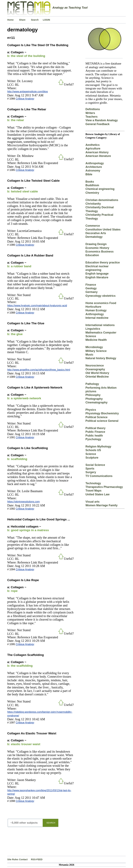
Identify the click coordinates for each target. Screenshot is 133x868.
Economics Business (99, 252)
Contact (23, 859)
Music (89, 355)
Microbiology (94, 347)
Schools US (93, 450)
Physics (91, 410)
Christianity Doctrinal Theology (100, 209)
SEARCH (51, 823)
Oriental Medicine (97, 377)
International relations (100, 325)
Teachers (91, 117)
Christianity (93, 204)
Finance (91, 285)
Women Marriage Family (101, 505)
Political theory (95, 428)
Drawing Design (96, 244)
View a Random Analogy (101, 120)
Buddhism (92, 185)
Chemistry (92, 193)
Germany (91, 292)
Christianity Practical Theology (99, 217)
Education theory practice (103, 262)
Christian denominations (102, 200)
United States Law (97, 494)
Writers (90, 113)
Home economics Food (101, 303)
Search (35, 20)
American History (97, 152)
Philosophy (93, 395)
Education (92, 255)
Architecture (94, 167)
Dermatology (94, 237)
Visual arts (92, 502)
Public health (94, 436)
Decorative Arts (96, 233)
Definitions (93, 109)
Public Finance (95, 432)
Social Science (95, 465)
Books (90, 182)
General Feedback (97, 124)
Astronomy (93, 171)
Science (91, 454)
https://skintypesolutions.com (24, 502)
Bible (89, 174)
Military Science (96, 351)
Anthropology (95, 163)
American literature (98, 156)
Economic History (97, 248)
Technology (93, 483)
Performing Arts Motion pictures (101, 390)
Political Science (96, 417)
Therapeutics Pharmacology (104, 487)
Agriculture (93, 149)
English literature (97, 277)
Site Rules (13, 859)
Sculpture (92, 458)
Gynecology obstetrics (100, 296)
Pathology (92, 384)
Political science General (102, 421)
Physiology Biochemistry (102, 413)
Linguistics (93, 329)
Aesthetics (92, 145)
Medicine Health (96, 340)
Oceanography (95, 369)
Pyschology (93, 439)
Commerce (93, 226)
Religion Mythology (98, 447)
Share (22, 20)
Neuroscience (95, 366)
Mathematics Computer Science (101, 334)
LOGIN (47, 20)
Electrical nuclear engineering (97, 268)
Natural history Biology (101, 358)
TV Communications (99, 476)
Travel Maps (93, 491)
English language (97, 274)
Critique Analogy (25, 99)
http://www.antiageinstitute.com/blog (28, 92)
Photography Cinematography (96, 401)
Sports (90, 469)
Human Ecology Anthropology (96, 312)
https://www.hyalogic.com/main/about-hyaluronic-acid (37, 306)
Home (10, 20)
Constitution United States (103, 230)
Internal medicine (97, 318)
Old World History (97, 373)
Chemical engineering (100, 189)
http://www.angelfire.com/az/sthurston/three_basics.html (39, 370)
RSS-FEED (37, 859)
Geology (91, 288)
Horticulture (93, 307)
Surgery (91, 472)
